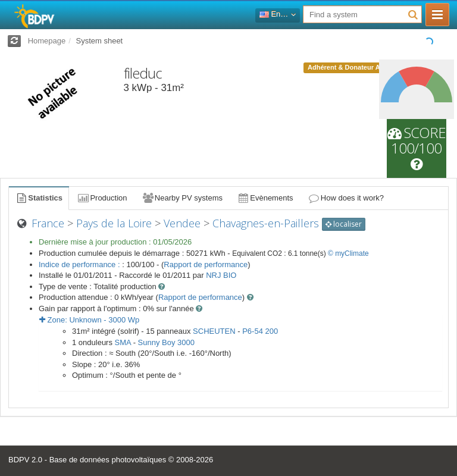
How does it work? (346, 198)
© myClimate (348, 253)
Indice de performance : (80, 264)
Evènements (265, 198)
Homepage (47, 41)
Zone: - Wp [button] (89, 320)
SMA (123, 342)
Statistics (39, 198)
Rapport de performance (206, 264)
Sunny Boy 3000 (166, 342)
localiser (344, 224)
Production (102, 198)
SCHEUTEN (214, 331)
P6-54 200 (260, 331)
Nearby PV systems (182, 198)
